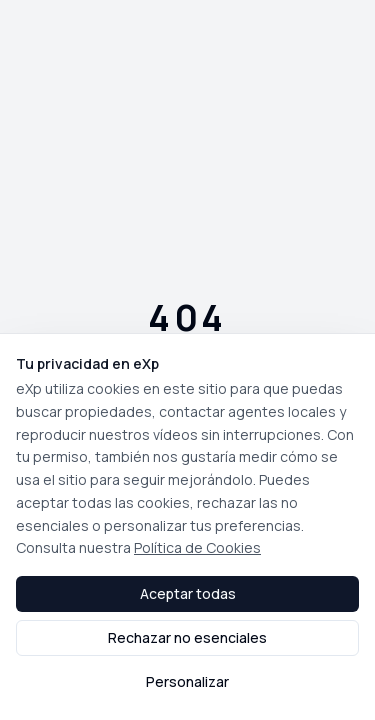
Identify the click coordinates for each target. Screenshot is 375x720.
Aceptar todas (188, 593)
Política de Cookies (197, 547)
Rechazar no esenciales (187, 637)
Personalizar (187, 681)
